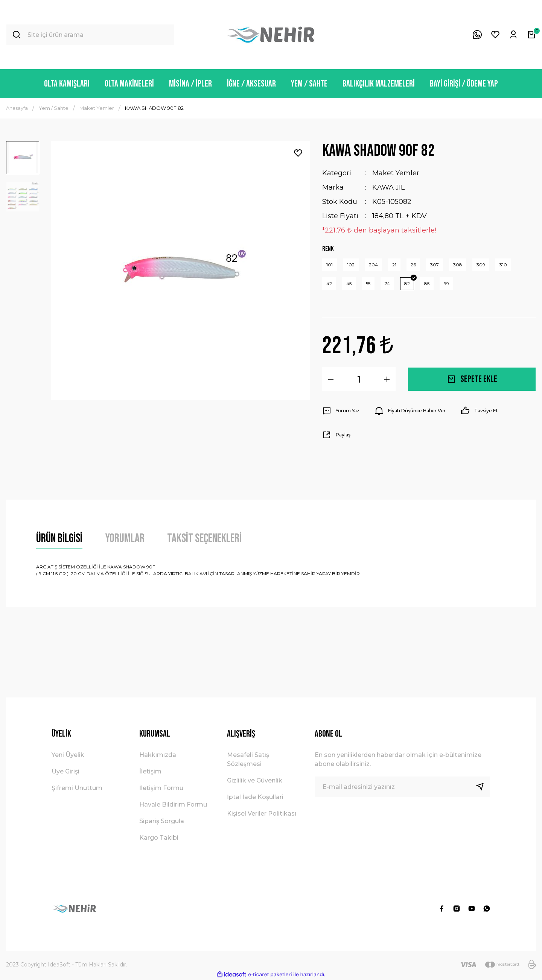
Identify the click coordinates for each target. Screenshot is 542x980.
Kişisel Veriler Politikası (262, 814)
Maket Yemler (396, 173)
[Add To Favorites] (298, 153)
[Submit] (483, 787)
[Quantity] (359, 379)
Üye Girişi (65, 771)
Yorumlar (125, 539)
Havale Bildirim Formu (173, 805)
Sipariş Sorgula (162, 821)
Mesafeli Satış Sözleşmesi (248, 759)
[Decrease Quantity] (331, 379)
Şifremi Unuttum (77, 788)
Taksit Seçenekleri (204, 539)
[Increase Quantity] (387, 379)
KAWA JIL (388, 187)
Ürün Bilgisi (59, 539)
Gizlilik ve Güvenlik (255, 780)
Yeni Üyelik (68, 755)
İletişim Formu (161, 788)
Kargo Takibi (159, 838)
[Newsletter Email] (403, 787)
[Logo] (271, 35)
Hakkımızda (158, 755)
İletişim (150, 771)
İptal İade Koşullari (255, 797)
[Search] (90, 35)
